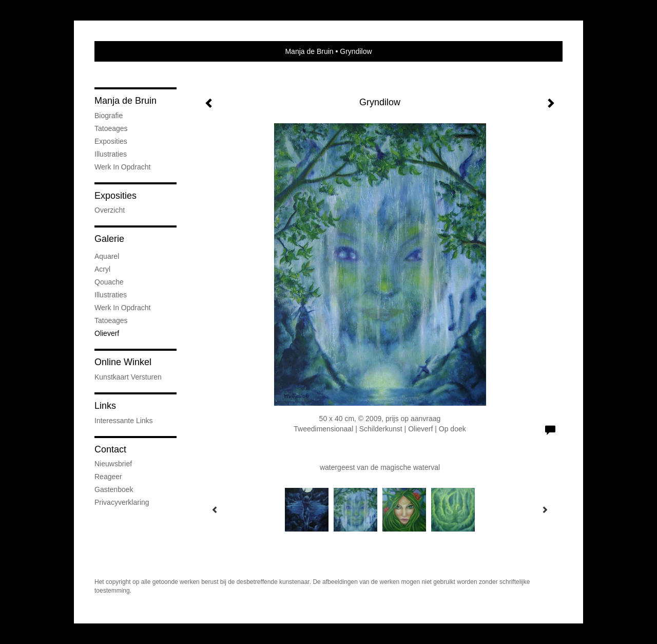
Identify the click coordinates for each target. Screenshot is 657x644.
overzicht (110, 210)
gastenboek (114, 489)
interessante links (124, 421)
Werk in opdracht (122, 167)
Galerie (109, 239)
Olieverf (107, 333)
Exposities (111, 141)
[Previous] (215, 509)
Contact (110, 449)
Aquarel (107, 256)
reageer (108, 477)
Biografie (109, 116)
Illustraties (111, 154)
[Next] (545, 509)
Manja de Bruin (309, 51)
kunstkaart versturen (128, 377)
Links (105, 406)
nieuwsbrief (113, 464)
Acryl (102, 269)
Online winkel (123, 362)
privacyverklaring (122, 502)
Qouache (109, 282)
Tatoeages (111, 128)
